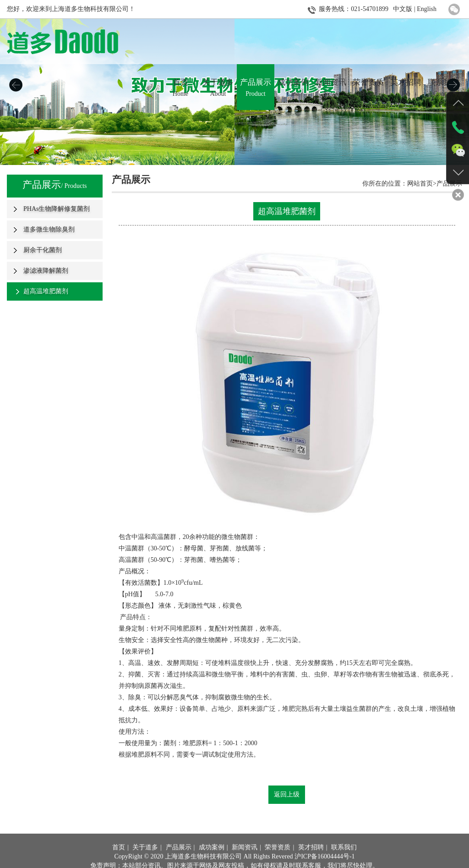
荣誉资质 (278, 860)
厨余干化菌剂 (43, 250)
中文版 (403, 9)
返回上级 (287, 794)
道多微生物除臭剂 (49, 229)
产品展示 (179, 860)
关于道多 (145, 860)
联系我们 (344, 860)
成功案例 (212, 860)
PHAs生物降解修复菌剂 (57, 209)
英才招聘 (311, 860)
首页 (119, 860)
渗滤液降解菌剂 (46, 271)
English (427, 9)
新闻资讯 (245, 860)
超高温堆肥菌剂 (46, 291)
